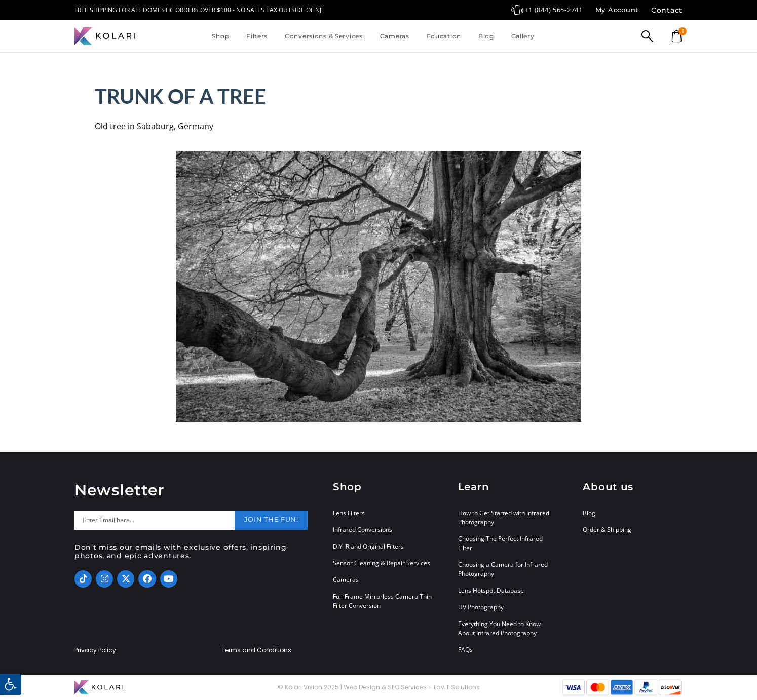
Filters (257, 36)
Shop (220, 36)
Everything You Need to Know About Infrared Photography (499, 628)
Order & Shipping (607, 530)
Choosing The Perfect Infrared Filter (500, 543)
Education (444, 36)
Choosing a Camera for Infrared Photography (503, 569)
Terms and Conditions (256, 650)
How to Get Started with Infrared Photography (504, 517)
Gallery (523, 36)
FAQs (465, 650)
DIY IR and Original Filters (368, 546)
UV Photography (481, 607)
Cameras (395, 36)
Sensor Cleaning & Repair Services (382, 563)
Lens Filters (349, 513)
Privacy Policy (95, 650)
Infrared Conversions (363, 530)
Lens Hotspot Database (491, 590)
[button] (11, 684)
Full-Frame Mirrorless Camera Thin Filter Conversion (382, 601)
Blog (486, 36)
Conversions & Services (324, 36)
